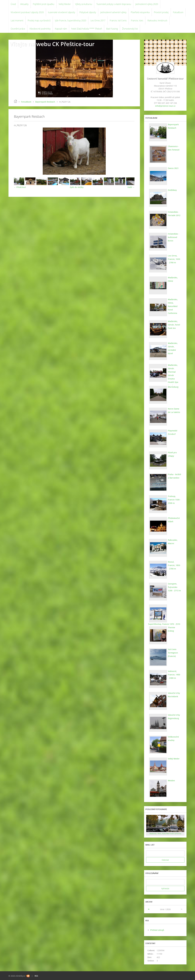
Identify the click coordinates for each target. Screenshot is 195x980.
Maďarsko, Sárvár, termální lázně (173, 348)
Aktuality (24, 4)
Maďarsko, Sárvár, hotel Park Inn (174, 325)
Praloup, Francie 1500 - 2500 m (174, 500)
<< (149, 909)
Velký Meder (65, 4)
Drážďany (172, 190)
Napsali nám (61, 29)
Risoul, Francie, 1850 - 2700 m (174, 565)
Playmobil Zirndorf (173, 432)
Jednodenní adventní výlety (113, 12)
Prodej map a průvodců (39, 21)
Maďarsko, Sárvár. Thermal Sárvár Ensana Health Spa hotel (173, 375)
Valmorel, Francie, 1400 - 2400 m (174, 675)
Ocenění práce (18, 29)
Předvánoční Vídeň (174, 520)
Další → (131, 187)
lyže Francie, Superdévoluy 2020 (71, 21)
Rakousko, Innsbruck (157, 21)
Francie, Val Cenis (118, 21)
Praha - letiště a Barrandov (174, 476)
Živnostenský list (130, 29)
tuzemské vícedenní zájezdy (62, 12)
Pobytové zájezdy (88, 12)
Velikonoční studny (173, 738)
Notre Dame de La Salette (174, 410)
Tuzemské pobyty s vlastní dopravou (114, 4)
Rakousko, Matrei (173, 542)
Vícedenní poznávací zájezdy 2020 (27, 12)
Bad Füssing (112, 29)
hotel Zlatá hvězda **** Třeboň (87, 29)
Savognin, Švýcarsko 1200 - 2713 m (174, 587)
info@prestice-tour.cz (165, 106)
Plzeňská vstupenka (140, 12)
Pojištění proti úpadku (44, 4)
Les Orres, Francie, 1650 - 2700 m (174, 259)
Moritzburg (173, 387)
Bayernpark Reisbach (45, 102)
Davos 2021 (173, 168)
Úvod (13, 4)
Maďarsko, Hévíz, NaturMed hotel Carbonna (173, 306)
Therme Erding (171, 629)
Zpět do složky (77, 187)
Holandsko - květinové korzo (174, 237)
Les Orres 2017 (98, 21)
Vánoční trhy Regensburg (174, 717)
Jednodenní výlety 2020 (147, 4)
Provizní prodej (161, 12)
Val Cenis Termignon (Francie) (173, 653)
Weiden (171, 781)
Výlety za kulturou (84, 4)
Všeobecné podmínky (40, 29)
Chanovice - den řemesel (174, 148)
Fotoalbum (178, 12)
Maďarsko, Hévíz (173, 279)
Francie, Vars (137, 21)
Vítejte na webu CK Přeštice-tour (52, 44)
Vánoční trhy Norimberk (174, 695)
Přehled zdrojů (157, 930)
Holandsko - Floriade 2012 (174, 214)
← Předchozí (20, 187)
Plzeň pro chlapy (172, 454)
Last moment (17, 21)
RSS (36, 976)
